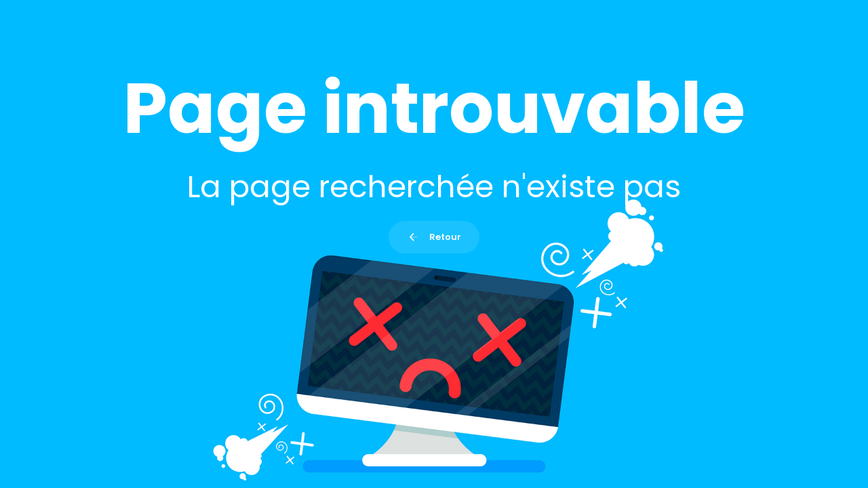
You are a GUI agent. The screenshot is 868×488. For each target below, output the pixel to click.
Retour (434, 237)
